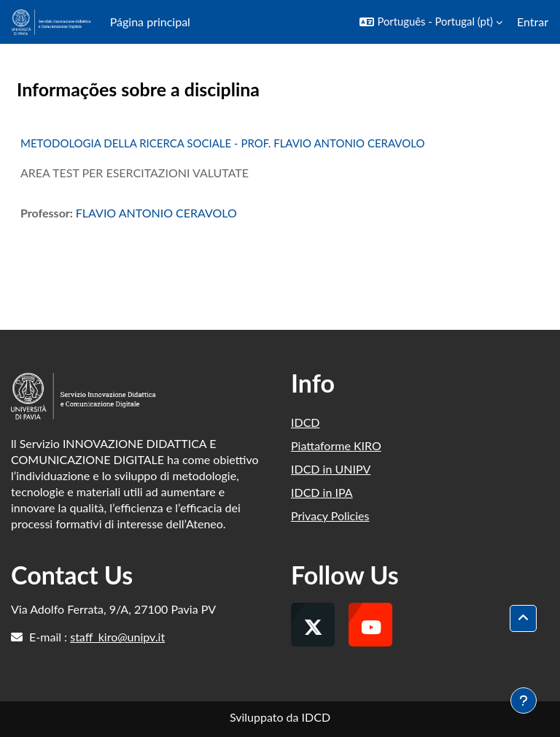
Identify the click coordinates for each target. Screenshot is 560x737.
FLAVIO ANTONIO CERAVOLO (156, 213)
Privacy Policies (330, 516)
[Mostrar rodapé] (524, 701)
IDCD (306, 422)
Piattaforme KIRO (336, 445)
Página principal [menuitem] (150, 22)
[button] (431, 22)
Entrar (533, 22)
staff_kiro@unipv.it (117, 637)
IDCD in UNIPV (331, 469)
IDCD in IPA (322, 492)
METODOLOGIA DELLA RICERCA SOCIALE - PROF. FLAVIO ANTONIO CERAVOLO (222, 143)
